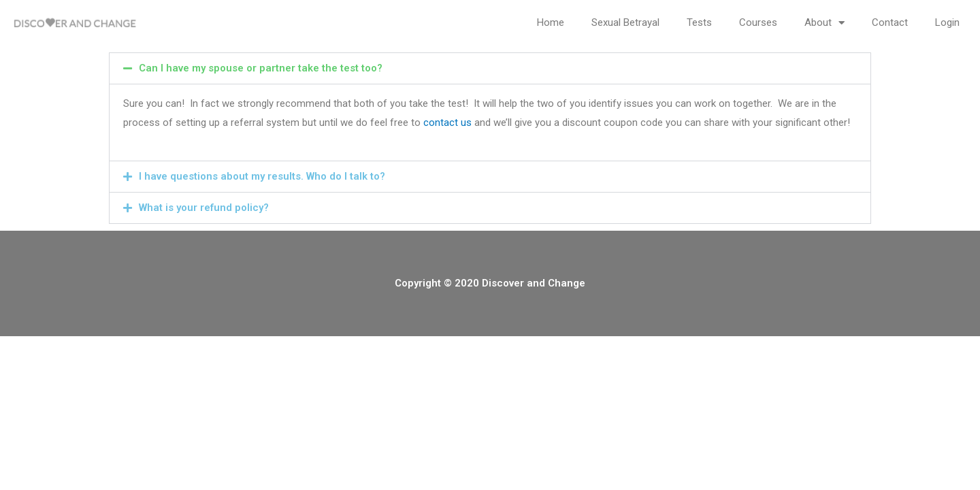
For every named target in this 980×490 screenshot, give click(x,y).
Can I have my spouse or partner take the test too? (261, 68)
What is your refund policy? (204, 208)
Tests (699, 22)
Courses (758, 22)
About (824, 23)
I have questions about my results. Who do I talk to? (262, 176)
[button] (490, 68)
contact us (447, 122)
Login (947, 22)
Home (551, 22)
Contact (890, 22)
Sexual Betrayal (625, 22)
